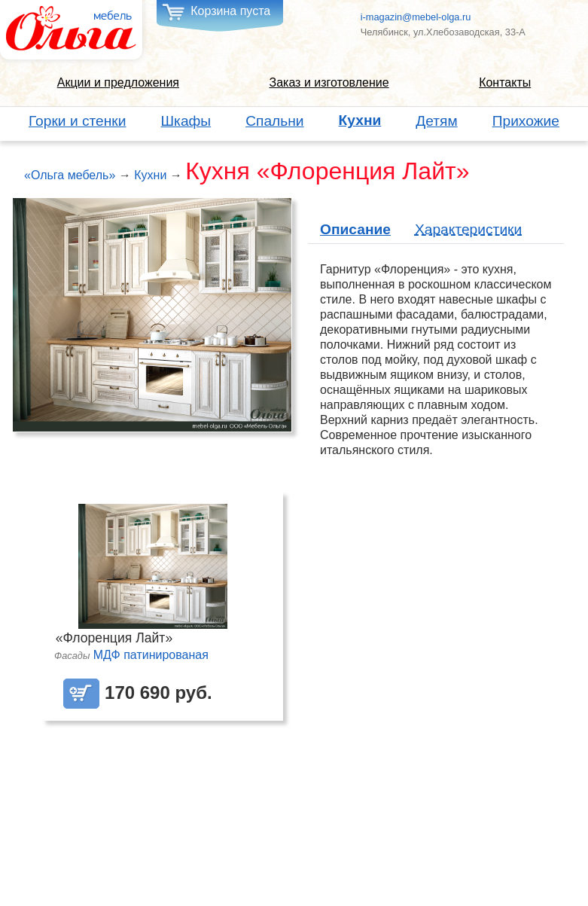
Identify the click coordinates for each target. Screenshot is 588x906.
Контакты (505, 82)
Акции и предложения (118, 82)
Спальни (274, 121)
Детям (436, 121)
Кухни (360, 120)
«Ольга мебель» (70, 175)
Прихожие (526, 121)
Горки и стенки (78, 121)
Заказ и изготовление (329, 82)
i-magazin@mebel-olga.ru (416, 17)
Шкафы (186, 121)
